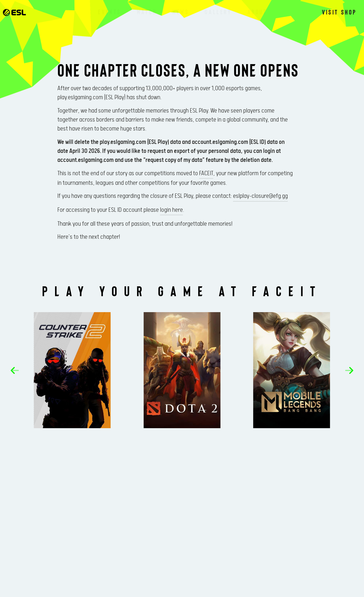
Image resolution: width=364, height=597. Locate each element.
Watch (147, 12)
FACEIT (206, 173)
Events (110, 12)
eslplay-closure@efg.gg (260, 196)
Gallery (218, 12)
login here (171, 210)
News (181, 12)
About (257, 12)
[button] (15, 370)
